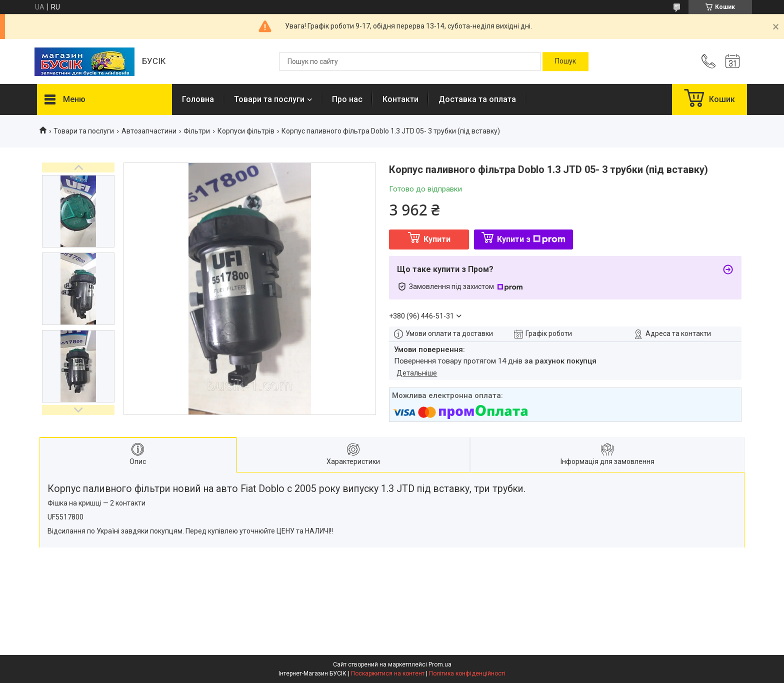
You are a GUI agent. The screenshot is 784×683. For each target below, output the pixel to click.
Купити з (531, 239)
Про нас (347, 99)
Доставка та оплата (477, 99)
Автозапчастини (149, 131)
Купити (437, 239)
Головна (198, 99)
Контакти (400, 99)
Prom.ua (440, 664)
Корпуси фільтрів (246, 131)
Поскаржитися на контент (388, 673)
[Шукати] (565, 61)
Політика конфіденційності (467, 673)
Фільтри (197, 131)
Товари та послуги (269, 99)
